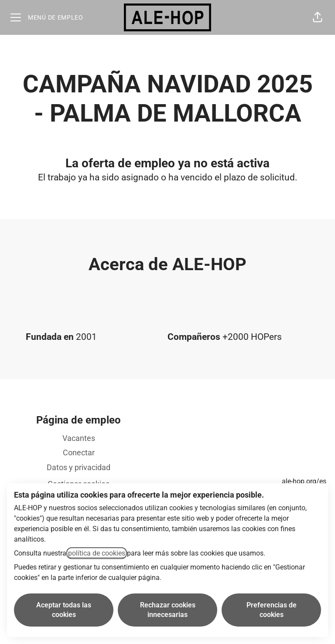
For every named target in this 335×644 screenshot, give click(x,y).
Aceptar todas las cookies (64, 610)
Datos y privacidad (79, 467)
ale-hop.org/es (304, 481)
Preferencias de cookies (272, 610)
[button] (318, 17)
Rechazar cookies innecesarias (168, 610)
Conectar (79, 452)
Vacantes (79, 438)
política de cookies (97, 553)
